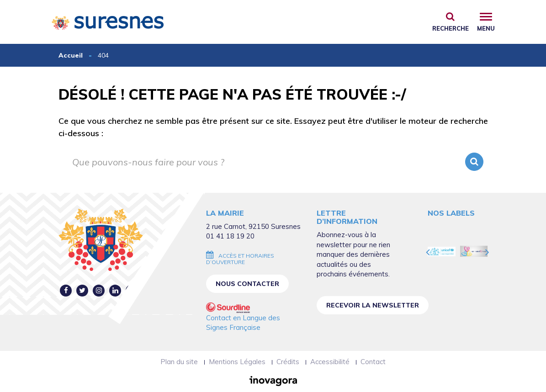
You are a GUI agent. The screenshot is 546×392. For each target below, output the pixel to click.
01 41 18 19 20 (230, 236)
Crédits (288, 362)
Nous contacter (247, 284)
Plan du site (179, 362)
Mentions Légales (237, 362)
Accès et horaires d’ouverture (240, 259)
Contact (373, 362)
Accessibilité (330, 362)
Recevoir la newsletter (373, 305)
